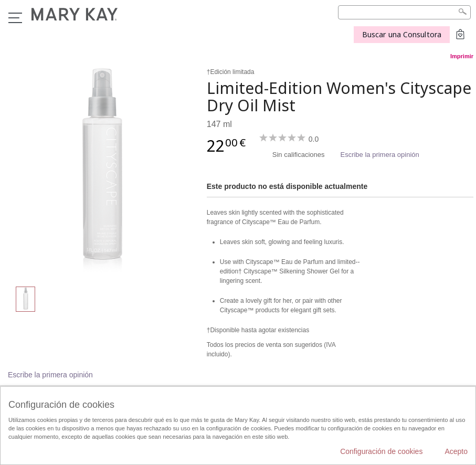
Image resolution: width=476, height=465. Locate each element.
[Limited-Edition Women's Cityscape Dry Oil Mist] (101, 171)
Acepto (456, 451)
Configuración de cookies (381, 451)
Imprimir (462, 56)
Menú (15, 18)
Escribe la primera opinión (379, 155)
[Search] (404, 12)
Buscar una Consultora (402, 34)
